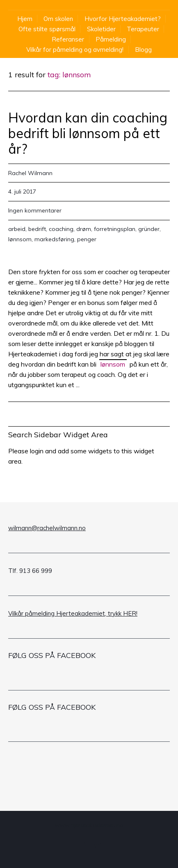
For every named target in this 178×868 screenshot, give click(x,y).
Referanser (68, 39)
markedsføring (54, 239)
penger (87, 239)
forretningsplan (115, 229)
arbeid (17, 229)
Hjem (25, 19)
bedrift (37, 229)
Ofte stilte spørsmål (47, 29)
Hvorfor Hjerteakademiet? (123, 19)
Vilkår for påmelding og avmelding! (75, 50)
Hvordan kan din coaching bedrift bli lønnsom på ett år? (88, 133)
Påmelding (111, 39)
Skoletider (101, 29)
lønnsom (20, 239)
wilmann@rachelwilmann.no (47, 528)
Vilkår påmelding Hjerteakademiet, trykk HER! (73, 613)
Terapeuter (143, 29)
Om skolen (58, 19)
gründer (149, 229)
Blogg (143, 50)
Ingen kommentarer (35, 210)
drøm (84, 229)
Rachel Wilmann (30, 173)
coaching (61, 229)
